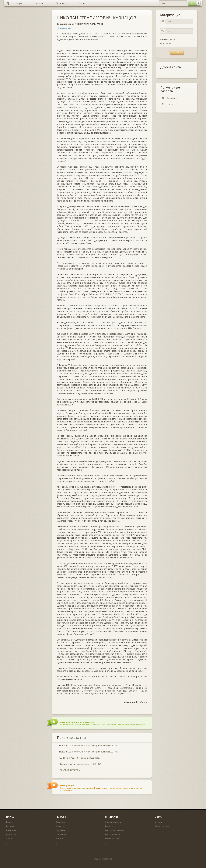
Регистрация (166, 43)
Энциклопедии (65, 24)
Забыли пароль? (167, 40)
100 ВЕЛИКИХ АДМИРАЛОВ (89, 24)
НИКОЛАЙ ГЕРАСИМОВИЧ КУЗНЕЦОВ (96, 18)
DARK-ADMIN (66, 28)
